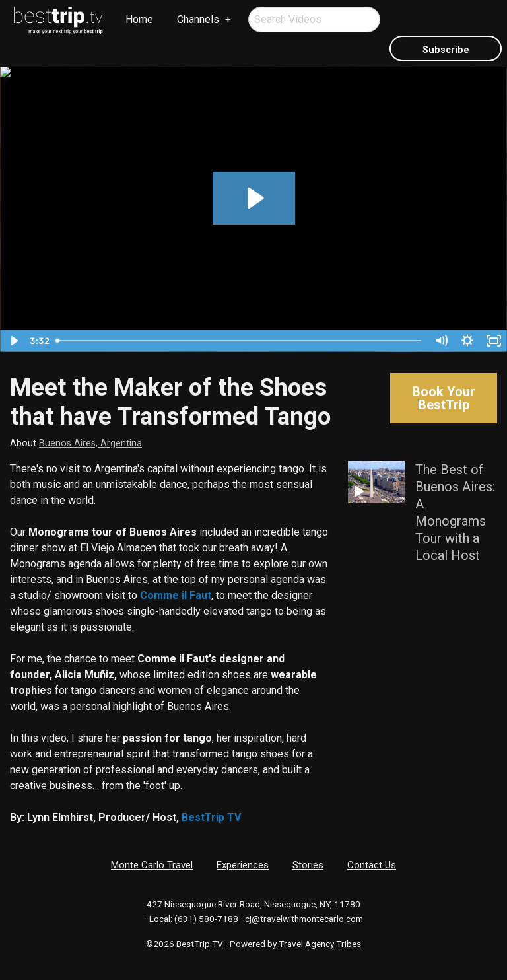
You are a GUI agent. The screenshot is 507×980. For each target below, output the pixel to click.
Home (139, 19)
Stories (308, 865)
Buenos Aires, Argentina (90, 443)
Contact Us (372, 865)
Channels (198, 19)
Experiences (243, 865)
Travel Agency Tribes (320, 944)
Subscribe (446, 50)
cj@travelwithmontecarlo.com (304, 919)
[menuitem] (59, 20)
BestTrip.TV (200, 944)
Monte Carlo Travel (152, 865)
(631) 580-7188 (206, 919)
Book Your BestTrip (444, 398)
